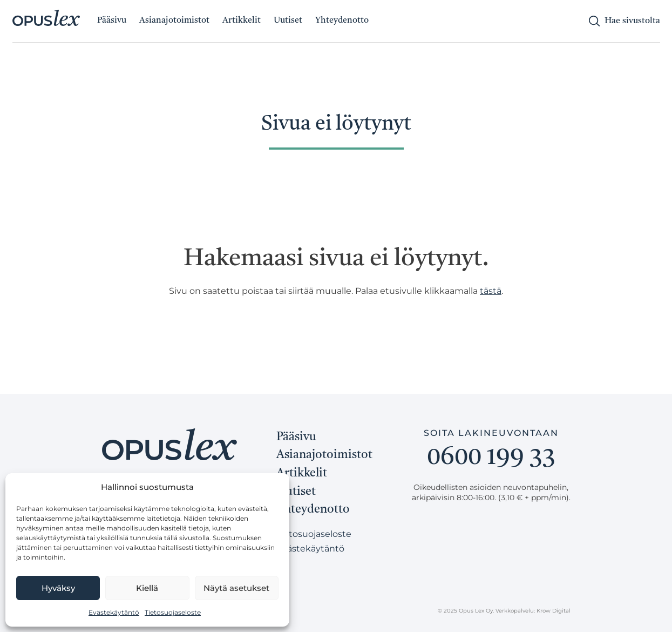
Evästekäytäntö (114, 612)
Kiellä (147, 588)
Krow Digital (554, 611)
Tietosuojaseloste (173, 612)
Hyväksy (58, 588)
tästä (491, 291)
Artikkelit (242, 21)
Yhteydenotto (342, 21)
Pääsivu (112, 21)
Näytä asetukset (236, 588)
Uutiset (288, 21)
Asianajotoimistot (174, 21)
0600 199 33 (491, 458)
